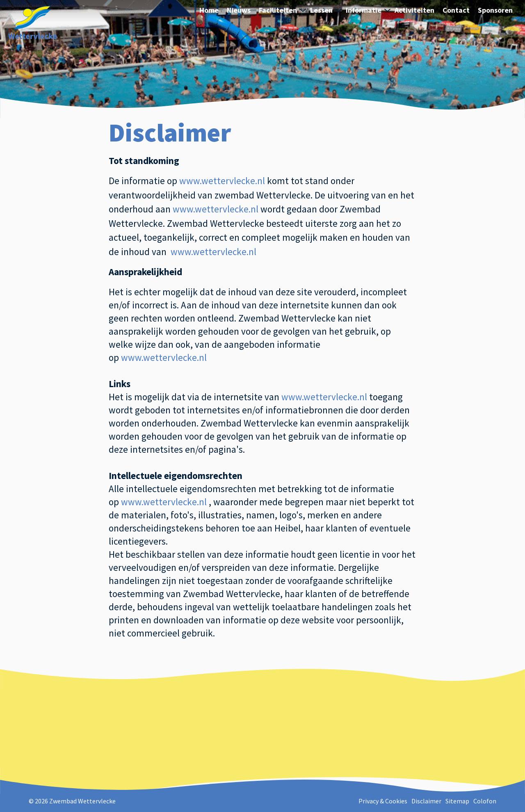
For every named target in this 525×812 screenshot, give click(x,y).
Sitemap (457, 801)
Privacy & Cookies (383, 801)
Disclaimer (426, 801)
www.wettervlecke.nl (216, 209)
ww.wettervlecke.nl (222, 181)
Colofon (485, 801)
